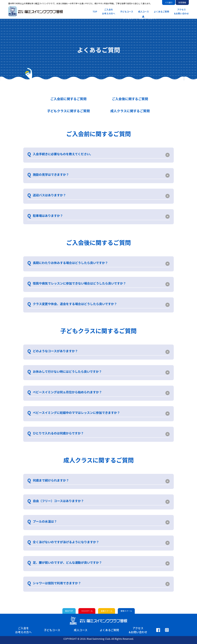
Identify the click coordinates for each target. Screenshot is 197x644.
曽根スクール (126, 611)
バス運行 (169, 2)
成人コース (143, 12)
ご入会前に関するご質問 (68, 99)
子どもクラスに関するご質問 (68, 111)
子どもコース (127, 12)
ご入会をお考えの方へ (109, 11)
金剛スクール (107, 611)
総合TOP (69, 611)
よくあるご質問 (161, 12)
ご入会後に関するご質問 (130, 99)
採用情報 (182, 2)
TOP (95, 12)
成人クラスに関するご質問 (130, 111)
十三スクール (87, 611)
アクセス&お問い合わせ (181, 11)
